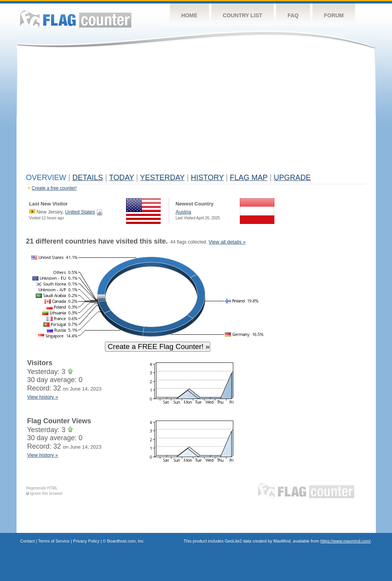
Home (189, 15)
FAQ (293, 15)
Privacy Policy (86, 541)
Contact (28, 541)
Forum (334, 15)
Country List (243, 15)
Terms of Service (54, 541)
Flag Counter (76, 19)
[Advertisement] (196, 112)
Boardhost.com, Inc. (126, 541)
